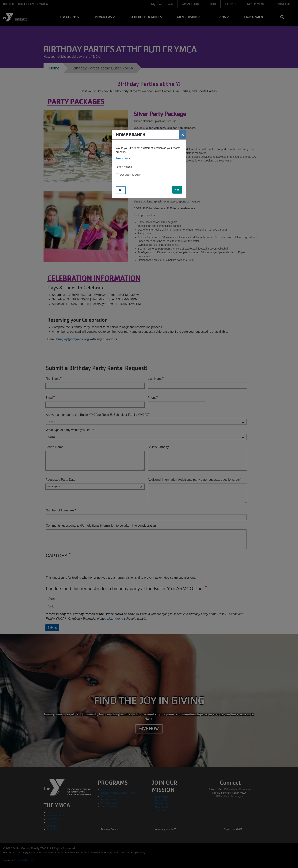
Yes (177, 190)
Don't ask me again (130, 175)
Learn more (123, 158)
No (121, 190)
